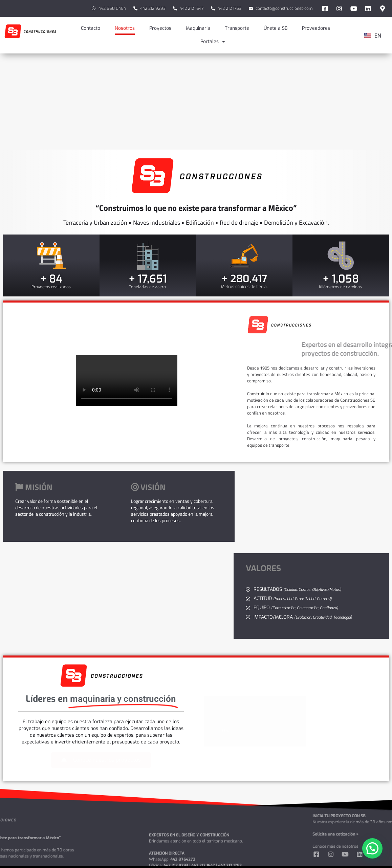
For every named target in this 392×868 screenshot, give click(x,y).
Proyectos (160, 28)
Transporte (237, 28)
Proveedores (316, 28)
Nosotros (125, 28)
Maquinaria (198, 28)
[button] (372, 848)
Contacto (91, 28)
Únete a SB (276, 28)
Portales (213, 42)
